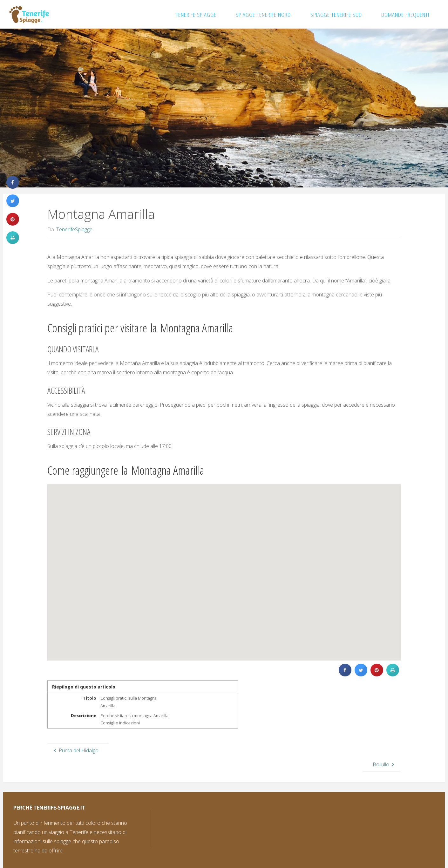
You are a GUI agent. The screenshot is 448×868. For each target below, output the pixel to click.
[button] (216, 574)
